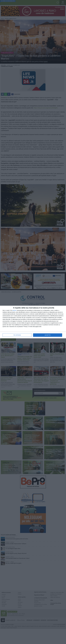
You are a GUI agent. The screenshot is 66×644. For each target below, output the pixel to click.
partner (15, 310)
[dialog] (33, 322)
